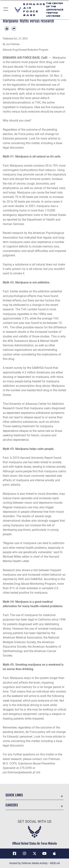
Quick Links (14, 795)
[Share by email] (14, 29)
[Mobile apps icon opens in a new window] (54, 854)
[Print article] (7, 29)
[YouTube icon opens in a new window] (45, 854)
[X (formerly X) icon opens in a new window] (35, 854)
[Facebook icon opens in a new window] (15, 854)
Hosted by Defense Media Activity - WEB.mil (34, 863)
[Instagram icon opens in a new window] (24, 854)
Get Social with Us (34, 822)
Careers (12, 805)
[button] (6, 10)
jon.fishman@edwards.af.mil (21, 772)
